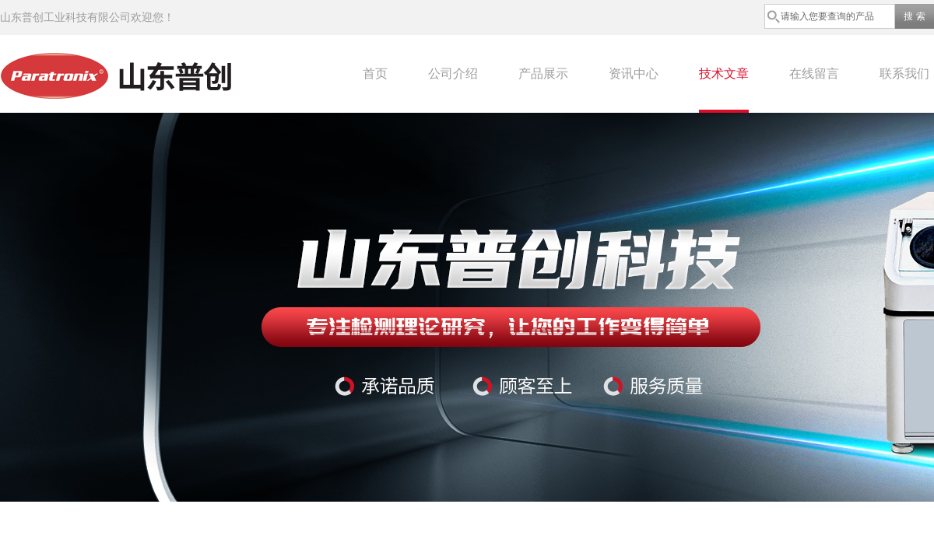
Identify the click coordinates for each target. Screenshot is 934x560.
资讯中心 (634, 73)
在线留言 (814, 73)
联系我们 (904, 73)
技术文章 (724, 73)
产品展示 (543, 73)
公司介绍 (453, 73)
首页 (375, 73)
